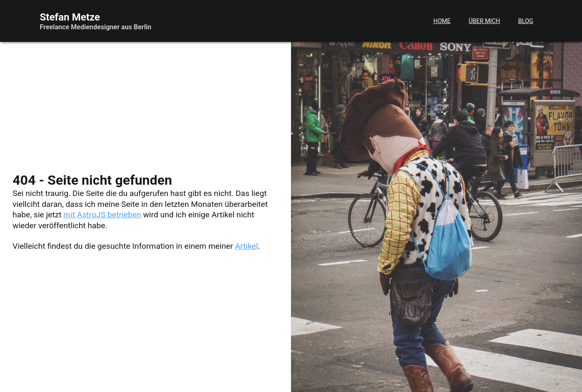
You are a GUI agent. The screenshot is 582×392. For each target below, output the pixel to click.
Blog (525, 21)
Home (442, 21)
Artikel (246, 246)
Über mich (484, 21)
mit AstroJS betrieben (102, 215)
